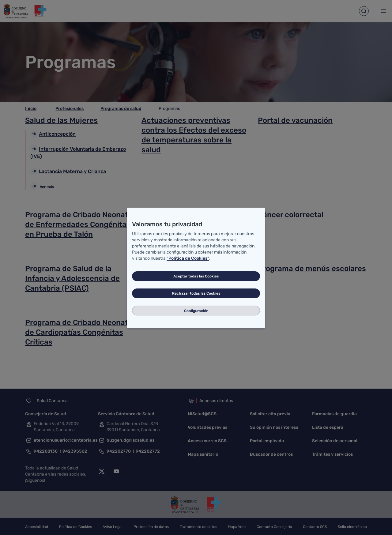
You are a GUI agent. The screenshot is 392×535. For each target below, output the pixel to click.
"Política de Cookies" (188, 258)
